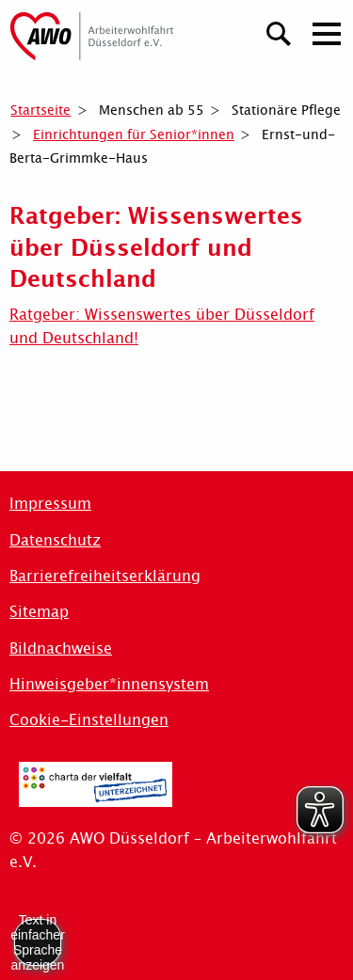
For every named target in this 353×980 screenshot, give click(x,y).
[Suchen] (279, 32)
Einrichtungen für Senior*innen (134, 134)
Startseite (40, 110)
